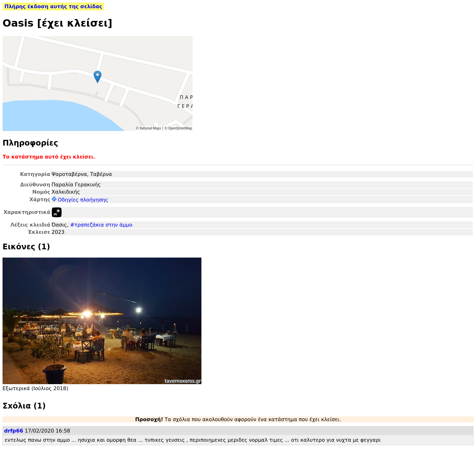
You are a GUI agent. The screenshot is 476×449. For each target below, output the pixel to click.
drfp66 (14, 431)
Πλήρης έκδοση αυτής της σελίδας (53, 6)
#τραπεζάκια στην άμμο (101, 225)
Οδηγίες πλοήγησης (80, 200)
